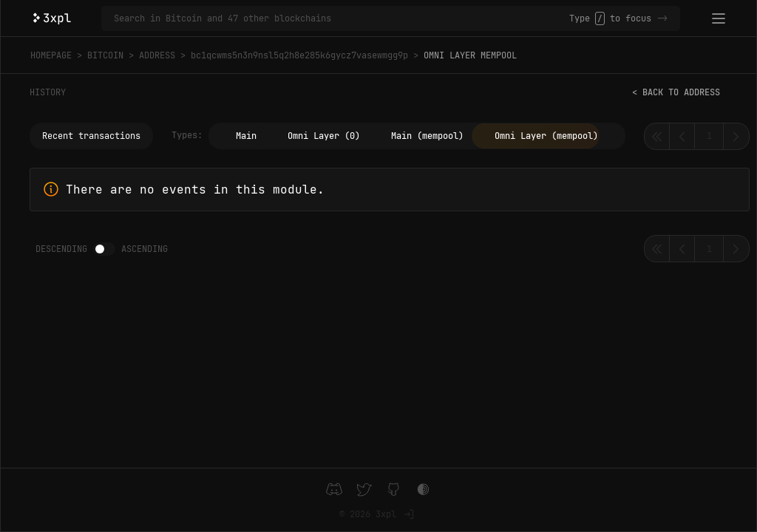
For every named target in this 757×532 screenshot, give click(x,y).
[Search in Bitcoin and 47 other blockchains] (342, 18)
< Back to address (676, 92)
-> (662, 18)
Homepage (51, 55)
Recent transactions (91, 136)
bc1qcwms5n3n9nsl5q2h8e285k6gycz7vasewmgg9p (299, 55)
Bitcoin (105, 55)
